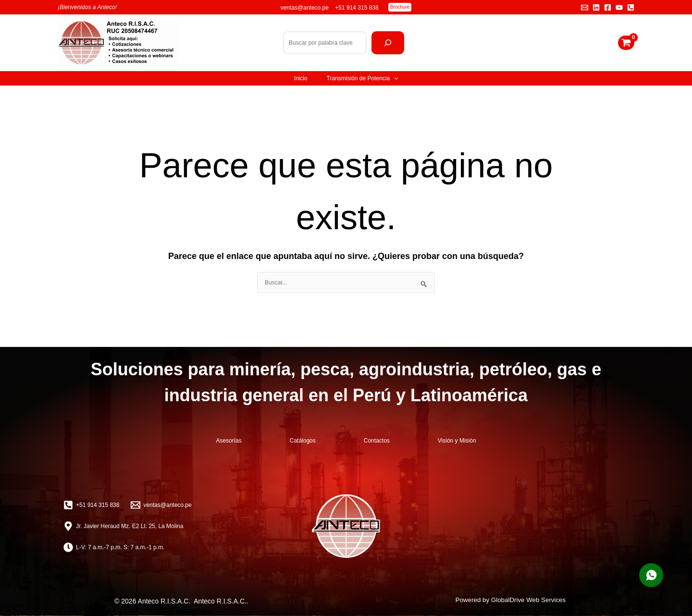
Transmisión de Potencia (363, 78)
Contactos (377, 441)
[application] (394, 78)
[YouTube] (619, 7)
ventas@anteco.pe (306, 8)
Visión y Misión (457, 441)
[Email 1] (585, 7)
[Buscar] (388, 43)
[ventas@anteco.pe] (161, 505)
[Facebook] (608, 7)
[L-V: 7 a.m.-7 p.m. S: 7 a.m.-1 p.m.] (114, 547)
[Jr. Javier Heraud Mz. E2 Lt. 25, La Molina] (123, 526)
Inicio (301, 78)
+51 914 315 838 (357, 8)
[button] (400, 7)
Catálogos (303, 441)
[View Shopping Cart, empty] (626, 43)
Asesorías (229, 441)
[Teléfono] (631, 7)
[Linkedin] (596, 7)
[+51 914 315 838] (91, 505)
